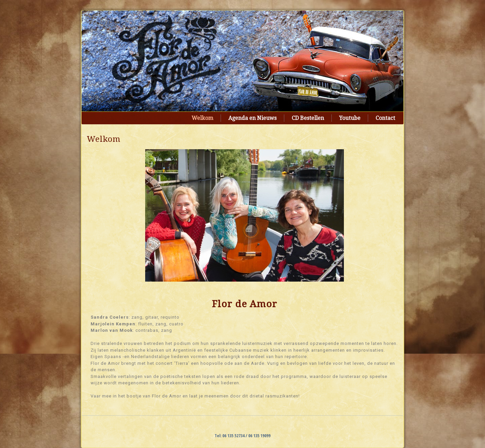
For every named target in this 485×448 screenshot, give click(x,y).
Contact (385, 118)
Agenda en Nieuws (252, 118)
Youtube (350, 118)
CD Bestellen (308, 118)
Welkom (202, 118)
